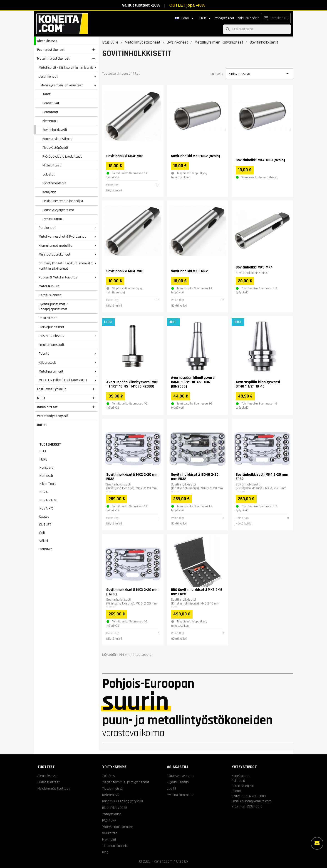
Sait (42, 533)
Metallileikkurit (49, 286)
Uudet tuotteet (49, 782)
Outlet (42, 425)
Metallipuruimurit (51, 371)
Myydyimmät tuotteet (54, 788)
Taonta (44, 354)
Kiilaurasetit (47, 363)
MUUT (41, 398)
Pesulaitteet (48, 318)
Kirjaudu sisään (248, 18)
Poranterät (50, 112)
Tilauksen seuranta (181, 776)
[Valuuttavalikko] (205, 18)
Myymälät (109, 839)
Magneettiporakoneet (55, 254)
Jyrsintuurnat (52, 219)
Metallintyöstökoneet (53, 59)
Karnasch (46, 476)
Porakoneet (47, 228)
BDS (43, 451)
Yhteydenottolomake (118, 827)
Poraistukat (51, 103)
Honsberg (46, 468)
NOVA (43, 492)
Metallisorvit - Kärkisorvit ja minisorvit (66, 68)
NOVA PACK (48, 500)
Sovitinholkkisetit (55, 130)
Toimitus (109, 776)
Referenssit (111, 795)
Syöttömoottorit (54, 183)
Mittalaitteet (52, 165)
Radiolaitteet (47, 407)
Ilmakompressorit (52, 345)
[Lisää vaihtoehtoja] (317, 843)
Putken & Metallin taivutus (58, 277)
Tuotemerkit (50, 444)
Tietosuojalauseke (115, 846)
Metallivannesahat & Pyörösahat (62, 237)
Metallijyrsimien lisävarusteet (62, 85)
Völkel (44, 541)
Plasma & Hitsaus (51, 336)
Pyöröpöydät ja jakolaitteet (62, 156)
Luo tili (172, 788)
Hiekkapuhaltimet (52, 327)
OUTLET (45, 525)
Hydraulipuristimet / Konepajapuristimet (53, 307)
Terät (46, 94)
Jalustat (49, 174)
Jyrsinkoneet (48, 76)
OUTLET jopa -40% (187, 5)
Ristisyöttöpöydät (55, 148)
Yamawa (46, 549)
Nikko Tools (48, 484)
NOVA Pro (46, 508)
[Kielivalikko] (185, 18)
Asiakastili (177, 767)
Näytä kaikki (114, 190)
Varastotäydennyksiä (53, 416)
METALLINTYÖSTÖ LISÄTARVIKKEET (63, 380)
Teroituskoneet (50, 295)
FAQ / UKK (109, 820)
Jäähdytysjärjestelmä (58, 210)
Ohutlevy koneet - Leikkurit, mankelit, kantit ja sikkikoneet (66, 266)
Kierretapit (50, 121)
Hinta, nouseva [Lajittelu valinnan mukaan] (259, 74)
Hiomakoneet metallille (56, 246)
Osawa (44, 517)
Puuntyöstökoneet (51, 50)
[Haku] (257, 29)
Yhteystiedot (225, 18)
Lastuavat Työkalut (52, 389)
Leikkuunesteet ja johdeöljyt (63, 201)
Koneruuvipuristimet (57, 139)
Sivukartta (110, 833)
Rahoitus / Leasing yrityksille (123, 801)
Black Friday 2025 (115, 808)
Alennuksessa (47, 41)
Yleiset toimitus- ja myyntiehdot (126, 782)
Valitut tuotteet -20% (141, 5)
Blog (105, 852)
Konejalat (49, 192)
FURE (43, 459)
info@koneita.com (258, 801)
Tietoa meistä (112, 788)
